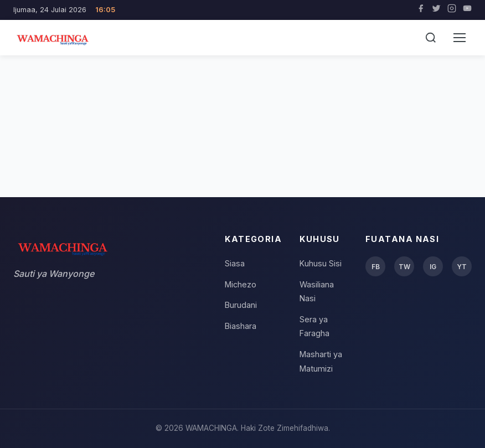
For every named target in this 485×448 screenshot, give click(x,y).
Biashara (241, 326)
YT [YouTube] (462, 267)
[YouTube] (467, 10)
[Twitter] (436, 10)
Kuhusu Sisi (321, 263)
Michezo (241, 284)
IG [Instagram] (433, 267)
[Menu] (460, 38)
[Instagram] (452, 10)
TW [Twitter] (404, 267)
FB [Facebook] (376, 267)
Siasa (235, 263)
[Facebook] (421, 10)
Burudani (241, 305)
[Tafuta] (431, 38)
